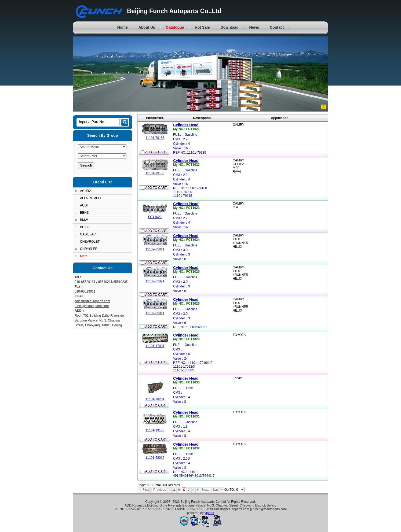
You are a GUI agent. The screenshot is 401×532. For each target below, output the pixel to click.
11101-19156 (155, 430)
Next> (206, 490)
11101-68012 (155, 458)
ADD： (80, 311)
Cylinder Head (186, 125)
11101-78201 (155, 399)
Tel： (78, 277)
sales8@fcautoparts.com (92, 301)
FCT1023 (155, 217)
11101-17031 (155, 346)
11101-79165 (155, 173)
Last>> (218, 490)
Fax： (79, 287)
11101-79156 (155, 138)
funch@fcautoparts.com (92, 306)
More (84, 256)
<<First (144, 490)
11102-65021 (155, 281)
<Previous (159, 490)
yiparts (209, 513)
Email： (81, 296)
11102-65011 (155, 249)
